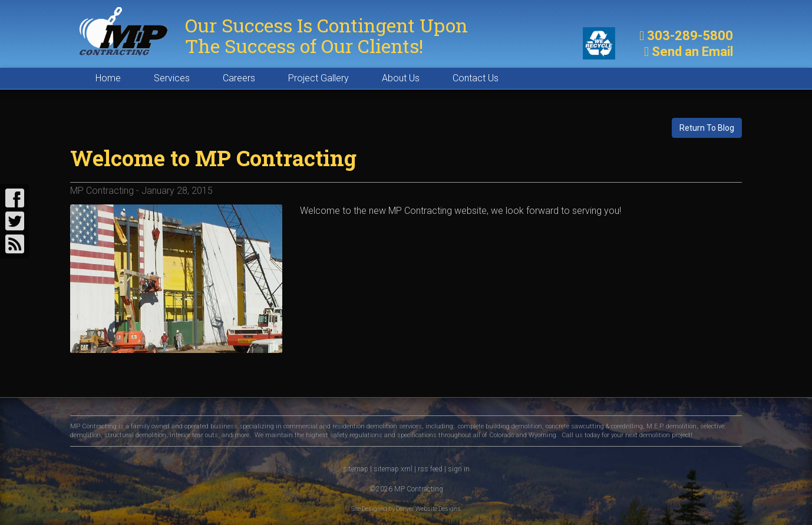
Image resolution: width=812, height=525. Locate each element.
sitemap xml (393, 469)
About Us (401, 78)
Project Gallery (318, 78)
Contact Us (476, 78)
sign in (459, 469)
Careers (239, 78)
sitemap (356, 469)
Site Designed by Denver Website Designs (406, 509)
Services (172, 78)
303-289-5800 (690, 36)
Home (108, 78)
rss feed (430, 469)
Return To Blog (707, 128)
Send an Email (692, 52)
